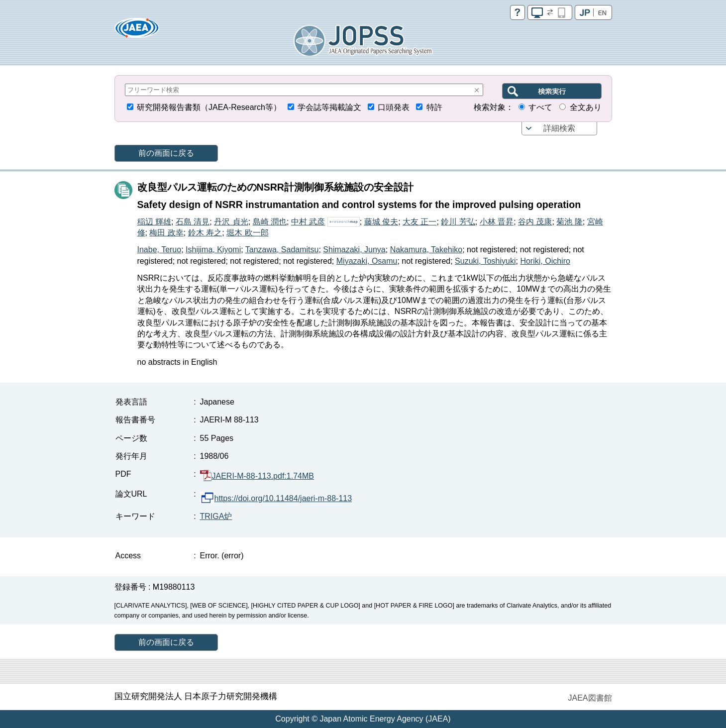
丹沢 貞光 (231, 222)
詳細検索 (559, 128)
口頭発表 (394, 107)
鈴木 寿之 (205, 233)
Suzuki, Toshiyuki (485, 261)
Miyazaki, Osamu (367, 261)
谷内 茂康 (535, 222)
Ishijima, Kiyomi (213, 250)
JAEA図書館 (590, 698)
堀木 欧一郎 (247, 233)
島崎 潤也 (270, 222)
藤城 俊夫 (381, 222)
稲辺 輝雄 (154, 222)
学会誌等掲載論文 (329, 107)
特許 (434, 107)
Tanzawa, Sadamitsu (282, 250)
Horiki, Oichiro (545, 261)
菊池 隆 (569, 222)
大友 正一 (419, 222)
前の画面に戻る (166, 153)
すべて (540, 107)
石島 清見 (193, 222)
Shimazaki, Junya (354, 250)
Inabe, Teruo (159, 250)
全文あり (586, 107)
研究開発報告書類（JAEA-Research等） (209, 107)
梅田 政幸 (166, 233)
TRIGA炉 (216, 516)
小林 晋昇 (497, 222)
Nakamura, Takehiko (426, 250)
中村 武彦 (308, 222)
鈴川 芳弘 (458, 222)
